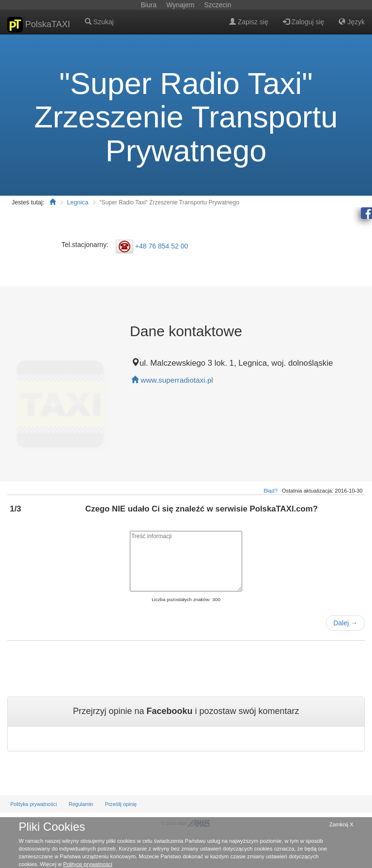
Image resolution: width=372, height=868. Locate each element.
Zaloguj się (304, 22)
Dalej (345, 623)
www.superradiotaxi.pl (177, 380)
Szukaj (99, 22)
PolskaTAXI (39, 25)
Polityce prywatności (87, 864)
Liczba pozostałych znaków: (181, 599)
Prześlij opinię (121, 804)
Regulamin (81, 804)
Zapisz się (249, 22)
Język (352, 22)
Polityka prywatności (33, 804)
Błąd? (271, 491)
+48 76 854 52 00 (162, 246)
